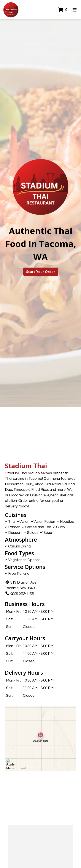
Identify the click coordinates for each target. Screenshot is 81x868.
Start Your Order (41, 272)
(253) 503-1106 (19, 594)
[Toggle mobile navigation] (75, 10)
